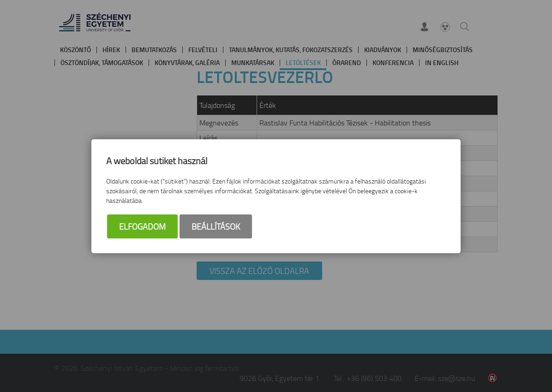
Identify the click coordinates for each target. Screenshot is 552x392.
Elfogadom (142, 226)
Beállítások (216, 226)
